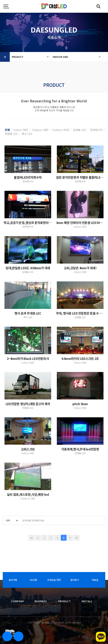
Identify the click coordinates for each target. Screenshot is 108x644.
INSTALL (87, 601)
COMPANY (17, 601)
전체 (7, 130)
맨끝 (77, 538)
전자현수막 (96, 130)
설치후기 (75, 580)
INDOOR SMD (60, 57)
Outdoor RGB (61, 130)
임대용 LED (80, 130)
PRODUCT (18, 57)
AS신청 (33, 580)
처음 (31, 538)
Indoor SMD (21, 130)
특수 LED (27, 134)
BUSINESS (41, 601)
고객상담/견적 (54, 580)
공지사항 (13, 580)
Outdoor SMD (40, 130)
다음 (70, 538)
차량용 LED (11, 134)
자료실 (95, 580)
